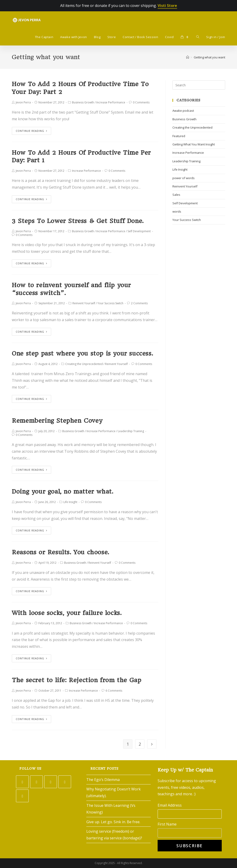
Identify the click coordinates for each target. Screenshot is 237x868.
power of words (184, 178)
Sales (176, 195)
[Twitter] (22, 782)
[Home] (188, 57)
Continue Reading (31, 131)
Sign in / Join (216, 37)
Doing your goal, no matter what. (62, 491)
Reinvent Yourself (84, 303)
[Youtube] (22, 796)
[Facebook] (36, 782)
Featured (179, 136)
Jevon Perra (23, 102)
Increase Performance (111, 102)
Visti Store (167, 6)
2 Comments (139, 303)
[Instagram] (51, 782)
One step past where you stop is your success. (82, 353)
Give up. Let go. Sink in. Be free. (113, 822)
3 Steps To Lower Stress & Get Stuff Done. (78, 221)
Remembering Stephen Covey (57, 421)
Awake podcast (183, 111)
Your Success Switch (110, 303)
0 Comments (141, 102)
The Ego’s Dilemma (103, 780)
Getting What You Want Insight (194, 144)
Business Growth (83, 102)
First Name (167, 824)
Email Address (170, 805)
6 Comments (114, 691)
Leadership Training (131, 431)
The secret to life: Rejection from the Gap (76, 680)
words (177, 211)
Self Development (139, 231)
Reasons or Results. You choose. (61, 552)
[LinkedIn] (65, 782)
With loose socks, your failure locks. (67, 613)
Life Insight (70, 502)
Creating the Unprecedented (84, 364)
